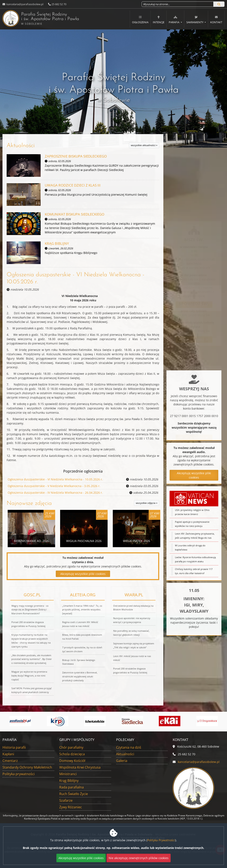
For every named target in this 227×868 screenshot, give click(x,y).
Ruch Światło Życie (74, 794)
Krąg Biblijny (69, 781)
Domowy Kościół (72, 761)
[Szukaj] (219, 4)
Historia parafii (14, 747)
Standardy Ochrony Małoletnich (27, 767)
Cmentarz (10, 761)
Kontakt (216, 20)
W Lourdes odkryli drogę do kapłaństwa (190, 550)
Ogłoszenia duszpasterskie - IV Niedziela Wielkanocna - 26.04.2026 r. (55, 493)
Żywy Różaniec (71, 807)
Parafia (174, 20)
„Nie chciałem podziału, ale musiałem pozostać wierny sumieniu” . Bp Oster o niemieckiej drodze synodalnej (32, 659)
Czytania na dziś (129, 747)
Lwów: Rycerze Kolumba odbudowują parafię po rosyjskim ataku (195, 562)
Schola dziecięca (72, 754)
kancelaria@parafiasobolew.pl (25, 4)
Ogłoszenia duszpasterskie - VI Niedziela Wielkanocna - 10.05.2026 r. (55, 479)
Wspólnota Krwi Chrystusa (80, 767)
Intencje (159, 20)
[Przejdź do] (20, 721)
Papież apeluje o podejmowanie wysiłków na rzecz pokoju (192, 526)
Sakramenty (195, 20)
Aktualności (21, 146)
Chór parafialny (71, 747)
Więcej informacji (194, 224)
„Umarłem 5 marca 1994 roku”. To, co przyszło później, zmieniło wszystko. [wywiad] (82, 610)
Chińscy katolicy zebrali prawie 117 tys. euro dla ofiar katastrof (194, 574)
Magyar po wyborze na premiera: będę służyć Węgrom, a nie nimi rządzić (29, 676)
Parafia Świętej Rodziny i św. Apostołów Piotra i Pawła (35, 18)
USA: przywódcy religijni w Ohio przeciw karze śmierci (192, 515)
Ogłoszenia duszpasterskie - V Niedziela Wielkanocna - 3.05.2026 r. (54, 486)
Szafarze (66, 800)
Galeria (122, 761)
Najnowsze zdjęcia (29, 503)
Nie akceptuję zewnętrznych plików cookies (139, 858)
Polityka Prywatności (161, 840)
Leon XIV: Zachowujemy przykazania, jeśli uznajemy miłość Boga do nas (195, 538)
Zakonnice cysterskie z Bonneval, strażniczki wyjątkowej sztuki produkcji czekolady (80, 676)
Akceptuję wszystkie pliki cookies (83, 574)
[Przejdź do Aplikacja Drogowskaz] (207, 721)
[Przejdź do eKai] (170, 721)
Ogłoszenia (140, 20)
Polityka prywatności (19, 774)
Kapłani (8, 754)
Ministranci (68, 774)
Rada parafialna (72, 787)
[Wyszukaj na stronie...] (178, 4)
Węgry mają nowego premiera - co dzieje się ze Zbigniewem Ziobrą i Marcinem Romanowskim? (30, 610)
